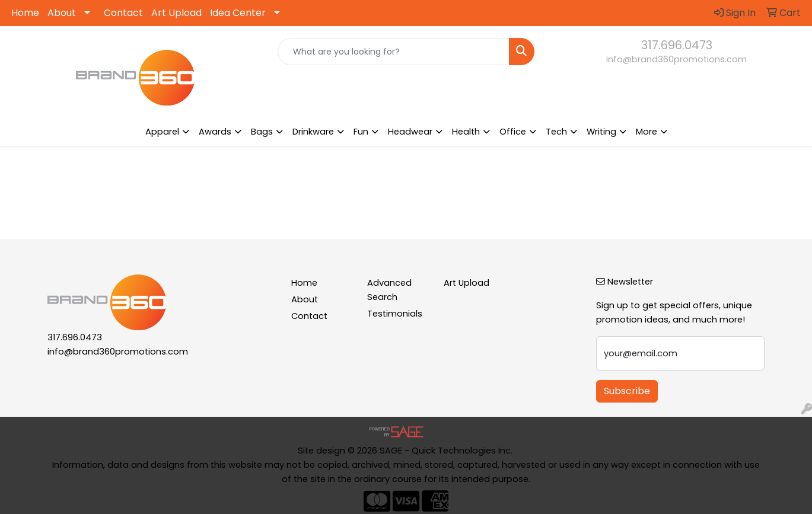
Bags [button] (262, 132)
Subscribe (627, 391)
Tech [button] (556, 132)
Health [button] (466, 132)
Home (25, 13)
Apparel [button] (162, 132)
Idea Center (238, 13)
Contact (123, 13)
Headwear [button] (410, 132)
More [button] (647, 132)
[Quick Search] (393, 52)
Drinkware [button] (313, 132)
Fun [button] (361, 132)
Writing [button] (601, 132)
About (62, 13)
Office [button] (513, 132)
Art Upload (176, 13)
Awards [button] (215, 132)
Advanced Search (389, 290)
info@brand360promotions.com (676, 59)
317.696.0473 (677, 45)
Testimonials (395, 314)
